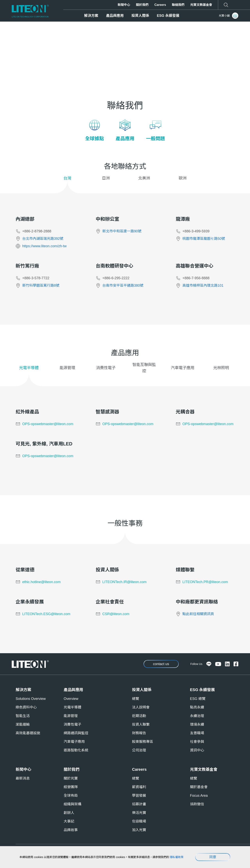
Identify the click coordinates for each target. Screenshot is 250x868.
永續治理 (197, 716)
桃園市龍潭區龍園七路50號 (204, 239)
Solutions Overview (31, 699)
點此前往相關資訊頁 (198, 614)
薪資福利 (139, 787)
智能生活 (23, 716)
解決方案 (91, 16)
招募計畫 (139, 804)
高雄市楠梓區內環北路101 (203, 285)
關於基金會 (199, 787)
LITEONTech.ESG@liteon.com (46, 614)
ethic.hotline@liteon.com (41, 582)
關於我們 (142, 5)
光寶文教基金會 (201, 5)
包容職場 (139, 821)
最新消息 (23, 778)
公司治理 (139, 750)
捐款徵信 (197, 804)
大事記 (69, 821)
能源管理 (71, 716)
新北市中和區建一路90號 (122, 231)
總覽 (136, 699)
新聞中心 (124, 5)
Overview (71, 699)
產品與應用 (115, 16)
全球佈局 (71, 796)
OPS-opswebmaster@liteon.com (48, 424)
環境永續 (197, 724)
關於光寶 (71, 778)
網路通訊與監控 (76, 733)
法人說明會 (141, 707)
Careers (160, 5)
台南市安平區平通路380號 (123, 285)
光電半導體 (72, 707)
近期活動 (139, 716)
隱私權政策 (177, 857)
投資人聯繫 (141, 724)
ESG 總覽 (198, 699)
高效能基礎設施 (28, 733)
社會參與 (197, 742)
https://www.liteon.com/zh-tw (44, 246)
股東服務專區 (143, 742)
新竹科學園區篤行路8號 (41, 285)
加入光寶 (139, 830)
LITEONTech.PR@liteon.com (205, 582)
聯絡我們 (178, 5)
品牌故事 (71, 830)
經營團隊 (71, 787)
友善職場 (197, 733)
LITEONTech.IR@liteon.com (124, 582)
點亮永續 (197, 707)
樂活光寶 (139, 813)
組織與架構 (72, 804)
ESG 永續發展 (168, 16)
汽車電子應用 (74, 742)
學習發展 (139, 796)
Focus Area (199, 796)
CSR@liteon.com (116, 614)
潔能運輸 (23, 724)
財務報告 (139, 733)
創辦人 (69, 813)
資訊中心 (197, 750)
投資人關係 (140, 16)
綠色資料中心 (26, 707)
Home (20, 32)
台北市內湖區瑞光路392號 (43, 239)
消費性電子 (72, 724)
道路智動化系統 (76, 750)
